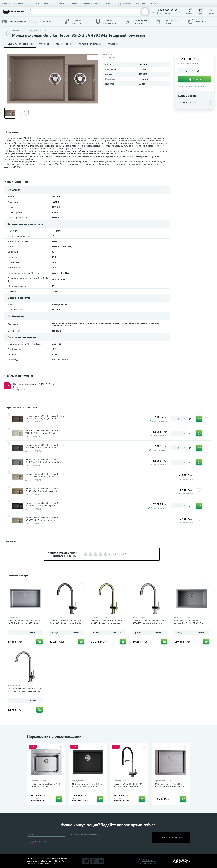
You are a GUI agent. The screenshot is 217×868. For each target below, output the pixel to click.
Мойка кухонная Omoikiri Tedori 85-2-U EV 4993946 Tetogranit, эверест (45, 475)
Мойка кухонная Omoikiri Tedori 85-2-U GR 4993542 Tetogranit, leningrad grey (45, 461)
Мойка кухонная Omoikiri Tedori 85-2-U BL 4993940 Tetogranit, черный (45, 504)
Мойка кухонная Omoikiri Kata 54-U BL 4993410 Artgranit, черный (87, 787)
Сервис (108, 3)
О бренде (21, 3)
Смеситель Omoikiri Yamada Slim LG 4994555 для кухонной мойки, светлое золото (108, 623)
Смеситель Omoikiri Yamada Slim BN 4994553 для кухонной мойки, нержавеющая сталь (150, 623)
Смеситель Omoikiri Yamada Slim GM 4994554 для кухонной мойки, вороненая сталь (66, 623)
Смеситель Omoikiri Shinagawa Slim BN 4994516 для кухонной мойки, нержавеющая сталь (25, 691)
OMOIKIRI (144, 64)
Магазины (141, 3)
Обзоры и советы (42, 3)
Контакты (155, 3)
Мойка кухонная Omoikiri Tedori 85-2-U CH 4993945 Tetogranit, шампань (45, 490)
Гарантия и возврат (91, 3)
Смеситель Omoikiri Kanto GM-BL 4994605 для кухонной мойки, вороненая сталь (128, 787)
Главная (6, 3)
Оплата (60, 3)
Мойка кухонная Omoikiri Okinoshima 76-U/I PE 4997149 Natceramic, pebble (189, 623)
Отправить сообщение (171, 837)
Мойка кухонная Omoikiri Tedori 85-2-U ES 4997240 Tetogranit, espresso (45, 417)
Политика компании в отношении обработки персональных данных (147, 861)
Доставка (73, 3)
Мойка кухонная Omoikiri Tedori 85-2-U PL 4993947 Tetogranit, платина (45, 446)
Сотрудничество (124, 3)
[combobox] (183, 102)
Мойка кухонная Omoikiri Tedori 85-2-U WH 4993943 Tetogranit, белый (45, 432)
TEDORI (142, 69)
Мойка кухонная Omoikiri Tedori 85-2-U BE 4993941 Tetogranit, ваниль (45, 519)
